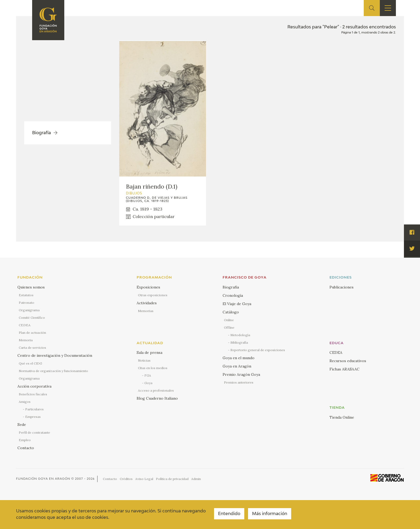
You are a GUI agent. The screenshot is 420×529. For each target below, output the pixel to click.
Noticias (144, 360)
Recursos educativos (348, 361)
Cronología (233, 295)
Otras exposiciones (153, 295)
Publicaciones (342, 287)
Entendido (229, 514)
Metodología (240, 335)
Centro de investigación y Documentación (55, 355)
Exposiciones (148, 287)
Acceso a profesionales (156, 390)
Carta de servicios (32, 348)
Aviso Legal (144, 479)
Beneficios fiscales (33, 394)
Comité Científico (32, 318)
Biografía (231, 287)
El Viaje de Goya (237, 304)
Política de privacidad (172, 479)
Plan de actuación (32, 333)
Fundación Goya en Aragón (43, 479)
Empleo (25, 440)
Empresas (33, 417)
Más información (270, 514)
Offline (229, 327)
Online (229, 320)
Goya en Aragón (237, 366)
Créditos (126, 479)
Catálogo (231, 312)
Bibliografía (239, 342)
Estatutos (26, 295)
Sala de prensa (149, 352)
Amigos (25, 402)
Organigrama (29, 310)
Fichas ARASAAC (344, 369)
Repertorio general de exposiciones (258, 350)
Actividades (147, 303)
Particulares (34, 409)
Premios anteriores (239, 382)
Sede (22, 425)
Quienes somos (31, 287)
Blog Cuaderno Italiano (157, 398)
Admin (196, 479)
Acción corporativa (34, 386)
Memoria (26, 340)
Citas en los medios (153, 368)
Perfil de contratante (34, 432)
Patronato (27, 303)
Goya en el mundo (239, 358)
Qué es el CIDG (30, 363)
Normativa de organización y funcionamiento (53, 371)
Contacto (26, 448)
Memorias (146, 311)
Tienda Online (342, 417)
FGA (148, 375)
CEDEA (25, 325)
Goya (148, 383)
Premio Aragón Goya (241, 374)
